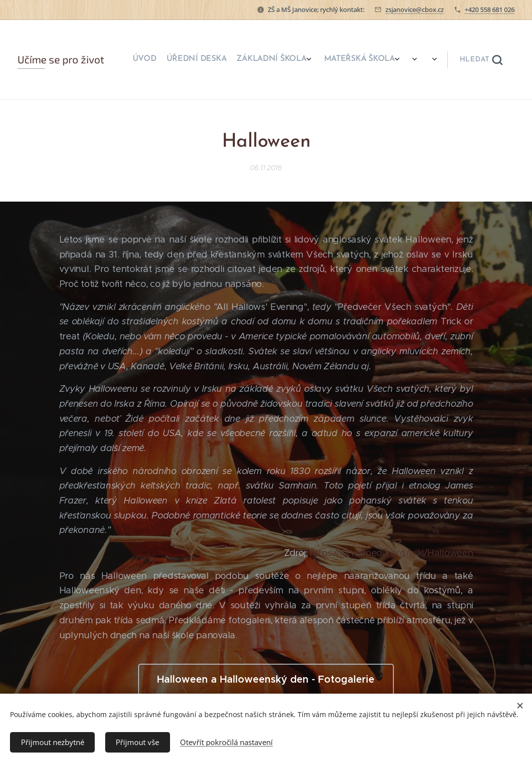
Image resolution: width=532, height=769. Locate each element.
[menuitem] (242, 60)
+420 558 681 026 (490, 9)
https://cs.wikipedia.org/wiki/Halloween (391, 553)
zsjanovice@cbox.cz (415, 9)
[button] (481, 60)
